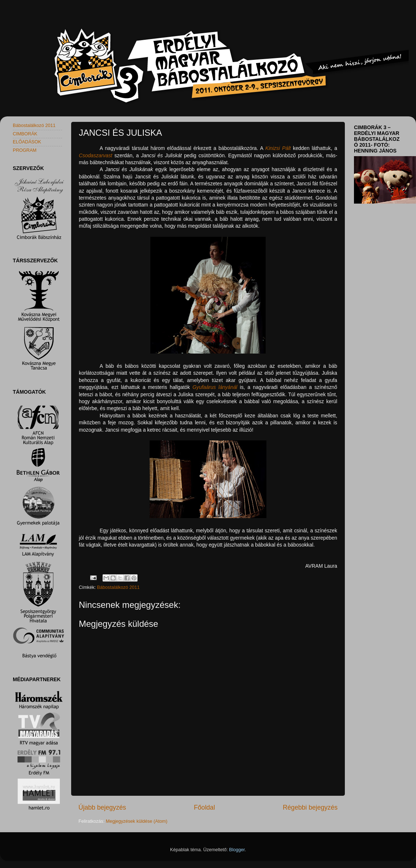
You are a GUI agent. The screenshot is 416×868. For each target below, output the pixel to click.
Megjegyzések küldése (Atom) (137, 821)
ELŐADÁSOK (27, 142)
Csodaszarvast (96, 155)
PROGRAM (25, 150)
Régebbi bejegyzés (310, 807)
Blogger (237, 850)
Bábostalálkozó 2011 (118, 587)
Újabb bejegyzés (102, 807)
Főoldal (204, 807)
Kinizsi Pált (278, 148)
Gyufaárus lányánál (215, 387)
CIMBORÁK (25, 134)
